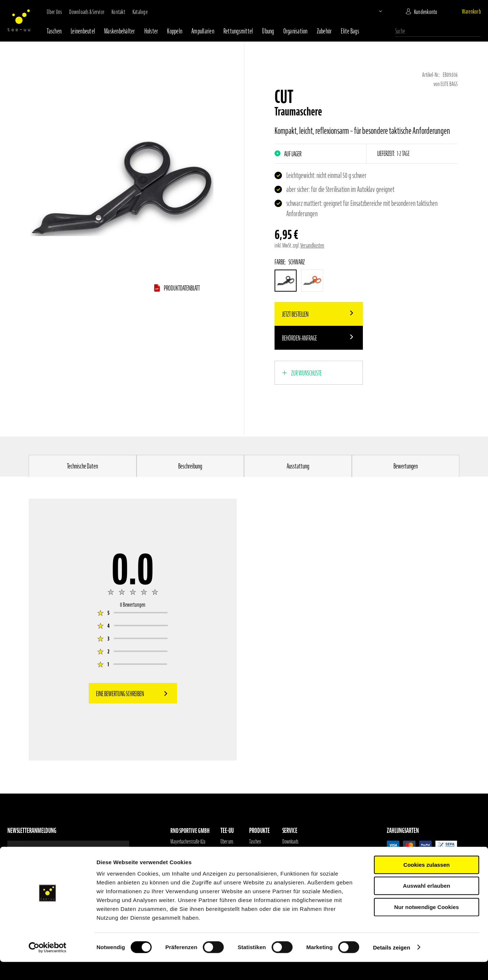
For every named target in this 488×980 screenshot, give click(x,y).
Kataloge (140, 12)
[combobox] (438, 31)
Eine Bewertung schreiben (120, 694)
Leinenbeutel (83, 31)
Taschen (54, 31)
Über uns (54, 12)
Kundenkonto (426, 12)
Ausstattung (298, 466)
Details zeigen (391, 965)
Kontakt (118, 12)
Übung (268, 31)
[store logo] (19, 20)
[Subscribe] (109, 850)
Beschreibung (190, 466)
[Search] (477, 31)
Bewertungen (406, 466)
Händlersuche (230, 851)
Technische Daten (82, 466)
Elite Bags (350, 31)
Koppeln (175, 31)
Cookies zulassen (427, 883)
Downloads (290, 842)
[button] (374, 11)
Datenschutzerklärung (299, 860)
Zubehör (324, 31)
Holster (151, 31)
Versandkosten (312, 245)
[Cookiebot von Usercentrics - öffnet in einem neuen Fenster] (48, 966)
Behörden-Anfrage (299, 338)
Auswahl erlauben (427, 904)
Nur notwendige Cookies (427, 925)
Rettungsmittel (238, 31)
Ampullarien (203, 31)
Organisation (296, 31)
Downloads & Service (87, 12)
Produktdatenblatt (182, 288)
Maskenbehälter (120, 31)
